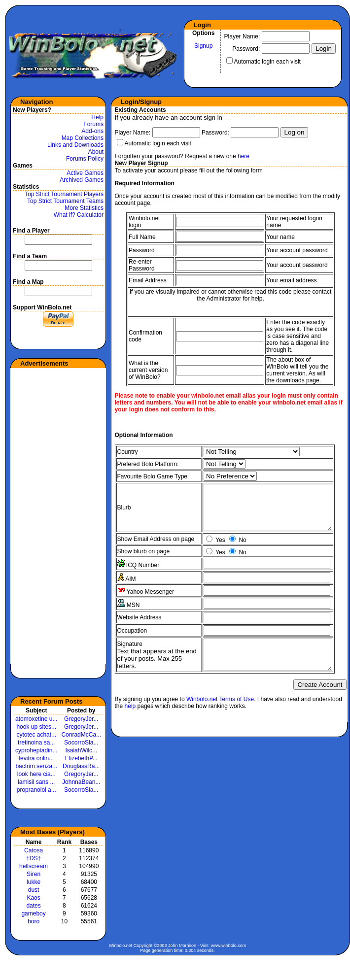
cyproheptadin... (36, 750)
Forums (93, 124)
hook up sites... (36, 727)
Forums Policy (85, 159)
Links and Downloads (75, 145)
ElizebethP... (81, 758)
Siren (34, 874)
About (96, 152)
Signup (203, 46)
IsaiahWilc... (81, 750)
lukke (34, 882)
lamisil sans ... (36, 782)
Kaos (33, 898)
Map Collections (83, 138)
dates (33, 906)
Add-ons (92, 131)
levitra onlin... (36, 758)
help (130, 730)
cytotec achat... (36, 735)
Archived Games (82, 180)
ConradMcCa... (81, 735)
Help (97, 117)
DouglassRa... (81, 766)
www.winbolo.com (229, 946)
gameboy (33, 913)
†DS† (34, 858)
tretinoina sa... (36, 743)
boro (34, 921)
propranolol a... (36, 790)
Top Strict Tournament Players (64, 194)
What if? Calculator (79, 215)
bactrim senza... (36, 766)
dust (34, 890)
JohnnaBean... (81, 782)
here (244, 156)
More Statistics (84, 208)
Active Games (85, 173)
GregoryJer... (81, 719)
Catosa (34, 850)
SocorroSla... (81, 743)
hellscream (34, 866)
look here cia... (36, 774)
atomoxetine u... (36, 719)
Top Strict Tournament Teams (65, 201)
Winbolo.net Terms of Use (220, 723)
